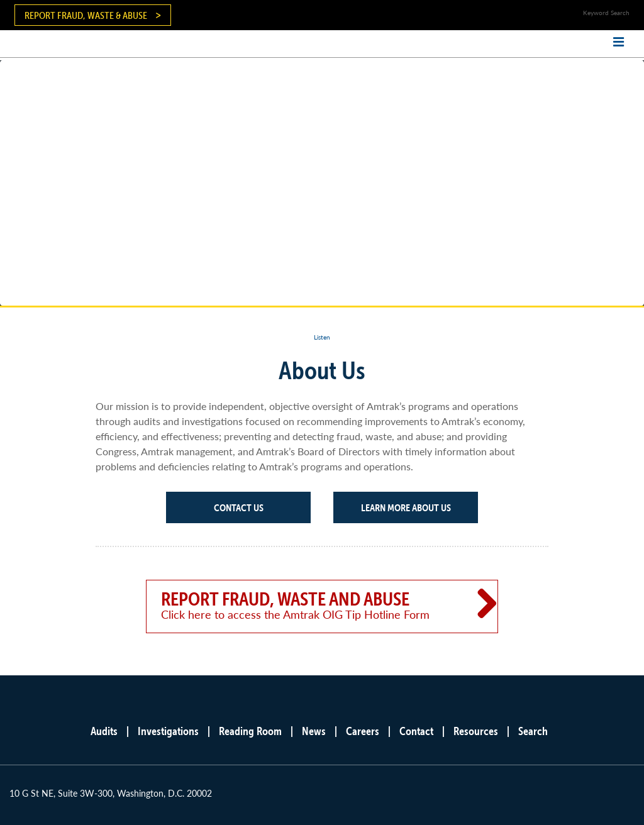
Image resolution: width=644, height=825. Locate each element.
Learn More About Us (406, 507)
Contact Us (239, 507)
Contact (416, 731)
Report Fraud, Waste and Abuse (304, 605)
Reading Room (250, 731)
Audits (104, 731)
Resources (476, 731)
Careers (363, 731)
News (314, 731)
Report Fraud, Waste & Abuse (86, 15)
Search (533, 731)
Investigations (168, 731)
